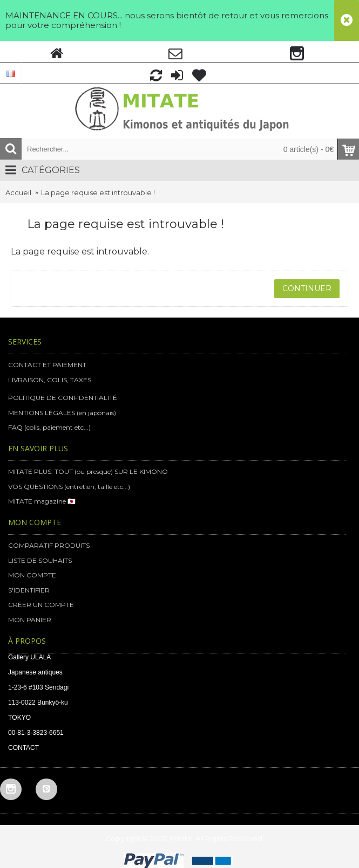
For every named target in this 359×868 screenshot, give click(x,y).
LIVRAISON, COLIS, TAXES (50, 380)
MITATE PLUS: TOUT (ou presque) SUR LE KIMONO (88, 471)
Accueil (18, 192)
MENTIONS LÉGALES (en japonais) (62, 413)
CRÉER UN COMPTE (41, 605)
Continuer (307, 288)
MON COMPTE (32, 575)
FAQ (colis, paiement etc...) (49, 427)
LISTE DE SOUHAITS (40, 560)
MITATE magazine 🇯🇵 (42, 501)
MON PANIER (30, 620)
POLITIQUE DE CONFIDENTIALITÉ (63, 398)
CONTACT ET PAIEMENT (47, 365)
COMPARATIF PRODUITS (49, 545)
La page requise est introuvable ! (98, 192)
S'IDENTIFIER (29, 590)
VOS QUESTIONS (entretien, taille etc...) (69, 487)
